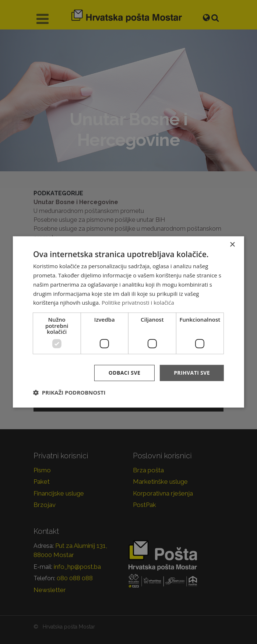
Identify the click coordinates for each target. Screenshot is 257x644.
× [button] (232, 245)
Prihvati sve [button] (192, 373)
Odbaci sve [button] (124, 373)
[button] (69, 393)
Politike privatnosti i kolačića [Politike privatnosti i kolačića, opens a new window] (138, 303)
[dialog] (128, 322)
